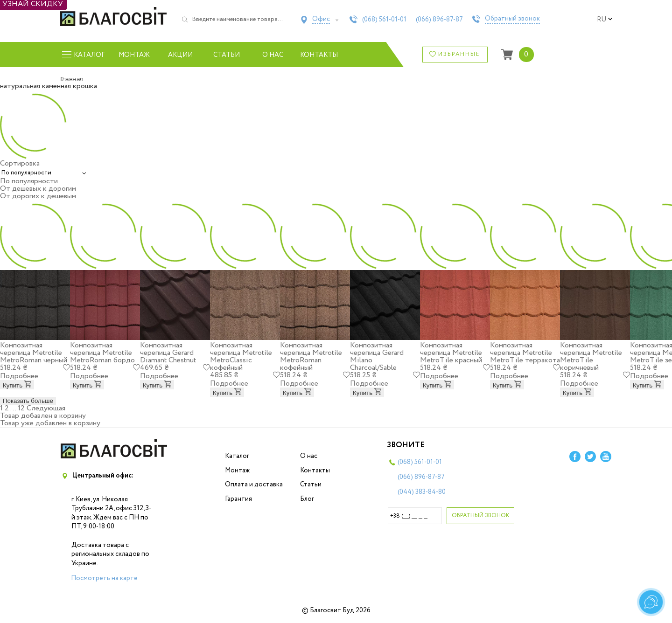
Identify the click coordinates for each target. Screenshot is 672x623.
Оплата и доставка (254, 485)
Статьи (227, 55)
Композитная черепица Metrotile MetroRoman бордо (102, 353)
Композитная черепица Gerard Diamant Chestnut (168, 353)
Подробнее (19, 376)
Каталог (237, 456)
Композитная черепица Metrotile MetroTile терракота (525, 353)
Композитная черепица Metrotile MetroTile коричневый (591, 356)
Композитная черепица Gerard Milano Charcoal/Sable (377, 356)
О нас (273, 55)
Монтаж (134, 55)
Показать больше (28, 401)
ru (605, 20)
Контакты (319, 55)
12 (21, 408)
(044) (422, 492)
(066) (439, 20)
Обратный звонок (512, 19)
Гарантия (238, 499)
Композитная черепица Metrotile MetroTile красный (451, 353)
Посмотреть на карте (104, 578)
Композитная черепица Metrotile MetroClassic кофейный (241, 356)
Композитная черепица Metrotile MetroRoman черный (34, 353)
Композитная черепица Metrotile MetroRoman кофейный (311, 356)
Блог (307, 499)
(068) (384, 20)
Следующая (46, 408)
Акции (180, 55)
